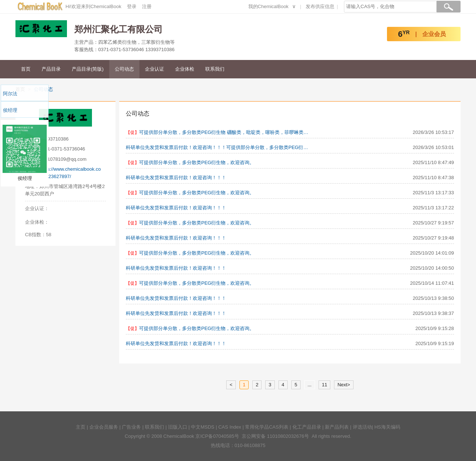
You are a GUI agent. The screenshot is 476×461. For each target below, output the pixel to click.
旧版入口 (178, 427)
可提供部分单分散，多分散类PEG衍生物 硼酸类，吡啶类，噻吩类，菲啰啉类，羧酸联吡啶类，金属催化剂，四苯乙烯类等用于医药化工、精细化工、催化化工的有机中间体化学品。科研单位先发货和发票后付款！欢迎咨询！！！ (224, 132)
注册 (147, 6)
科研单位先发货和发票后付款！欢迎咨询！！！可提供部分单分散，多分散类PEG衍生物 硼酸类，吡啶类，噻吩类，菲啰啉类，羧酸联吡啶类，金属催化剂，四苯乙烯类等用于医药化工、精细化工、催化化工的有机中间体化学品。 (218, 147)
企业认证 (154, 69)
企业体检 (185, 69)
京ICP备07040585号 (217, 436)
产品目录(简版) (88, 69)
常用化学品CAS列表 (267, 427)
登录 (132, 6)
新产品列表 (337, 427)
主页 (81, 427)
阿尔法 (10, 94)
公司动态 (124, 69)
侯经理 (10, 110)
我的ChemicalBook (269, 6)
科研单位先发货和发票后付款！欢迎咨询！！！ (176, 178)
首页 (26, 69)
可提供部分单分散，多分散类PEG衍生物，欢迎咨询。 (197, 162)
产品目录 (51, 69)
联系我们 (215, 69)
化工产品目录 (307, 427)
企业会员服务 (104, 427)
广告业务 (131, 427)
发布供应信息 (320, 6)
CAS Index (230, 427)
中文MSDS (203, 427)
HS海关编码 (387, 427)
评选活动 (362, 427)
